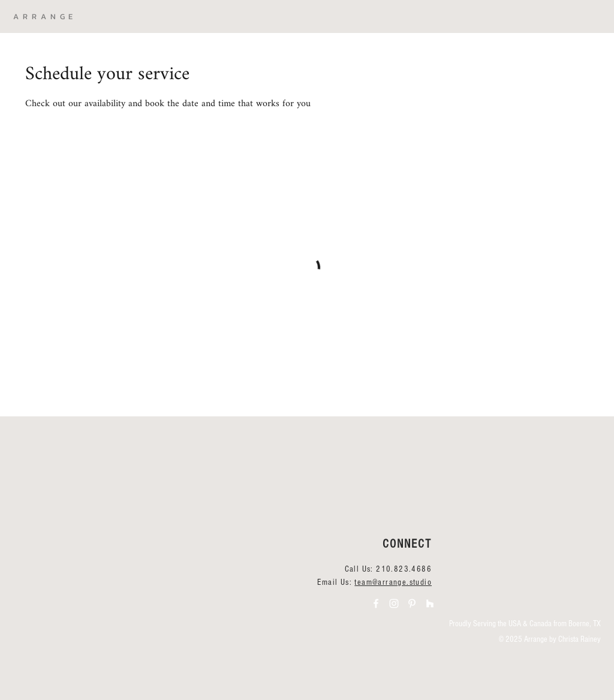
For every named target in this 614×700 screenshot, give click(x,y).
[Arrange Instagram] (394, 603)
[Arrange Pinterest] (412, 603)
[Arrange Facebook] (376, 603)
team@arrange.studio (393, 582)
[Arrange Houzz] (430, 603)
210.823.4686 (404, 569)
